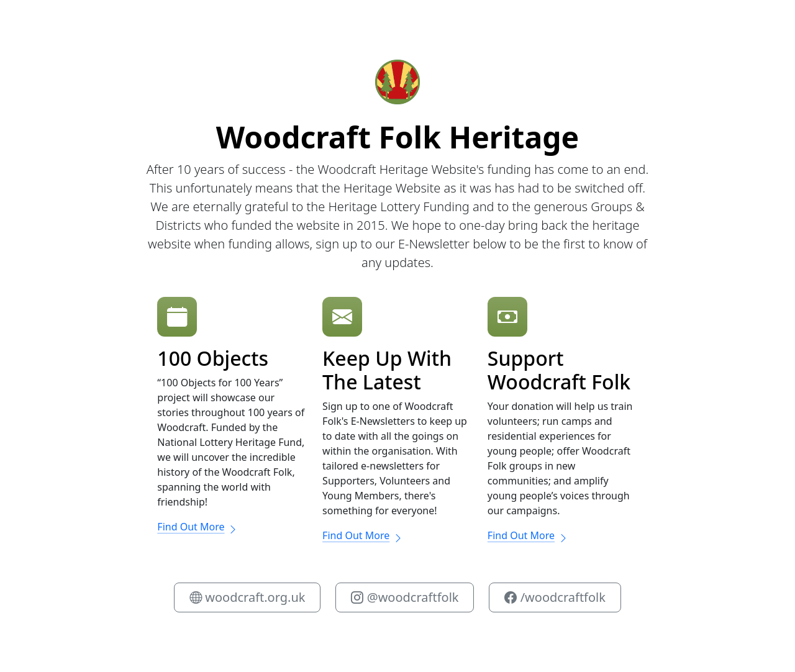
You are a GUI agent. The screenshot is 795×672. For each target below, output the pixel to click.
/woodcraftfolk (555, 597)
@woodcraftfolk (405, 597)
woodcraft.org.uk (247, 597)
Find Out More (198, 527)
